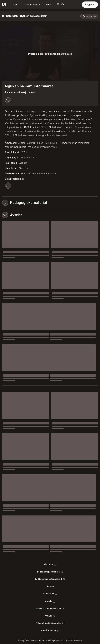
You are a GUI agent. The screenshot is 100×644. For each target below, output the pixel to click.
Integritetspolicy (50, 630)
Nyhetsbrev (50, 593)
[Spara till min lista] (8, 100)
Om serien (89, 16)
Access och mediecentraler (50, 609)
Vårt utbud (50, 565)
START (16, 4)
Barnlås (50, 586)
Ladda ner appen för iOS (50, 572)
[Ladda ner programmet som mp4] (8, 186)
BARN (48, 4)
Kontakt (50, 601)
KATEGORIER (32, 5)
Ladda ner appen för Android (50, 579)
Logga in (90, 5)
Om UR (50, 616)
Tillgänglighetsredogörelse (50, 623)
